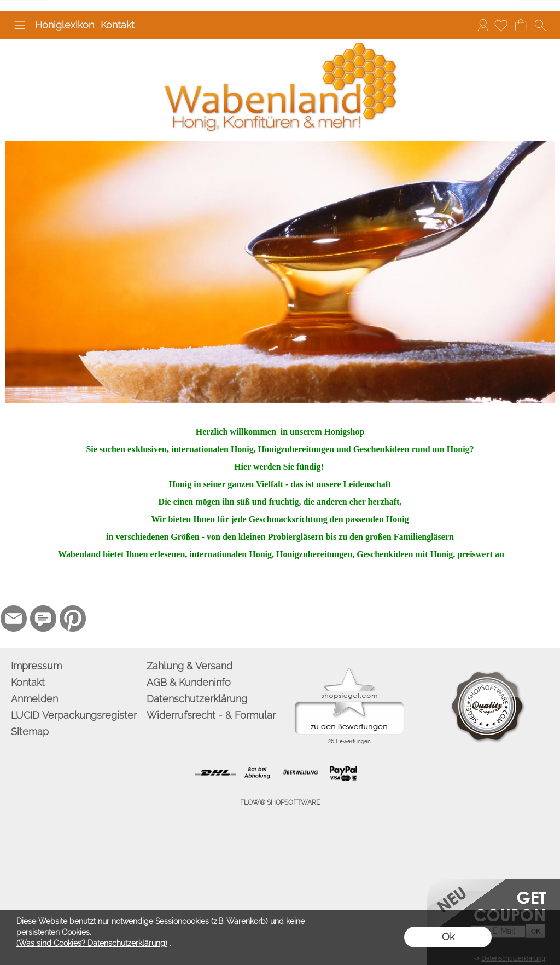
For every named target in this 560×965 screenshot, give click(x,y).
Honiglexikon (65, 25)
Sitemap (30, 732)
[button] (20, 25)
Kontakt (118, 25)
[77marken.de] (43, 619)
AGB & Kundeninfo (189, 682)
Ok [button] (448, 937)
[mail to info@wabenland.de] (14, 619)
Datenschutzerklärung (197, 699)
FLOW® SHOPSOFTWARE (280, 802)
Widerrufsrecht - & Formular (211, 715)
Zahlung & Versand (189, 666)
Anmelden (483, 25)
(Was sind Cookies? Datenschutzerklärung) (92, 943)
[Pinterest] (73, 619)
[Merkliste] (501, 25)
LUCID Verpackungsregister (74, 715)
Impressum (36, 666)
